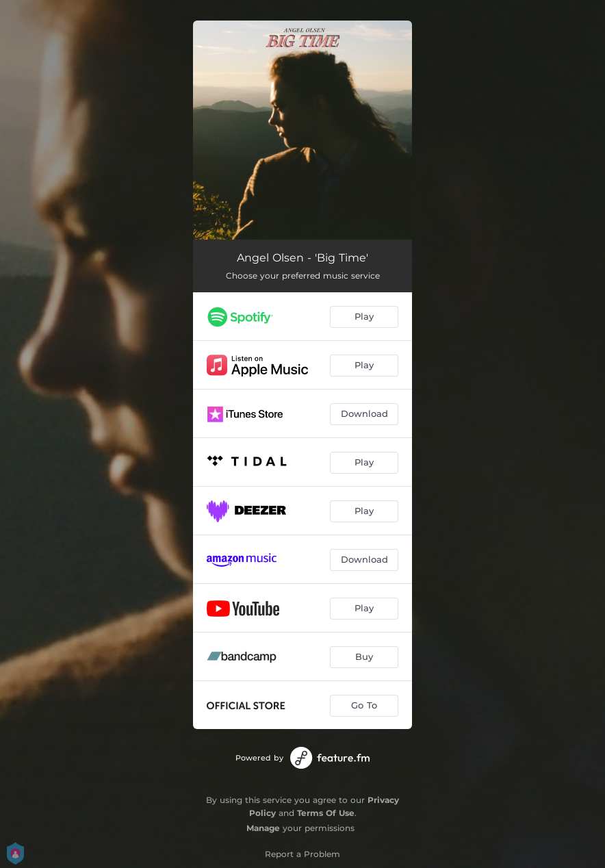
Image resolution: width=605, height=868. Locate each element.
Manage (263, 828)
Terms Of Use (326, 813)
